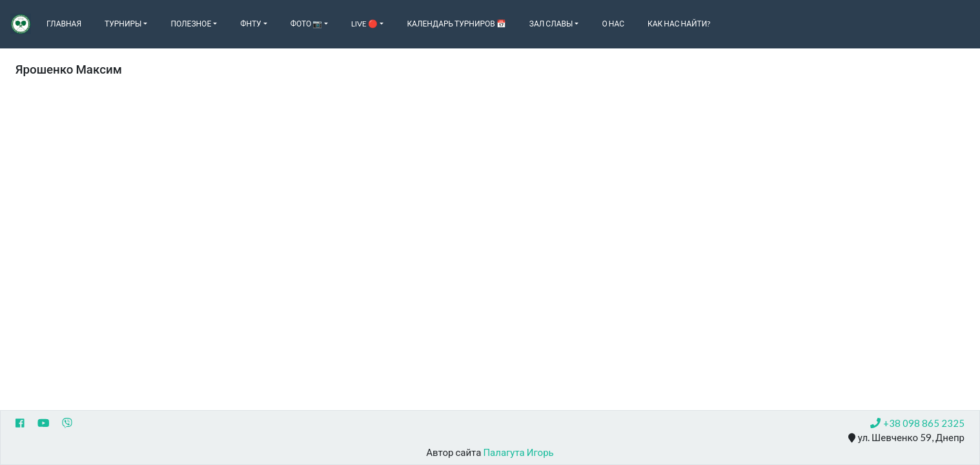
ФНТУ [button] (250, 24)
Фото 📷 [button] (307, 24)
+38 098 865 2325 (917, 423)
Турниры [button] (123, 24)
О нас (613, 24)
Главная (64, 24)
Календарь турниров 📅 (456, 24)
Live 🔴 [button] (364, 24)
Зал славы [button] (551, 24)
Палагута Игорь (518, 452)
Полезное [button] (191, 24)
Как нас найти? (679, 24)
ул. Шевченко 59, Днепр (906, 438)
